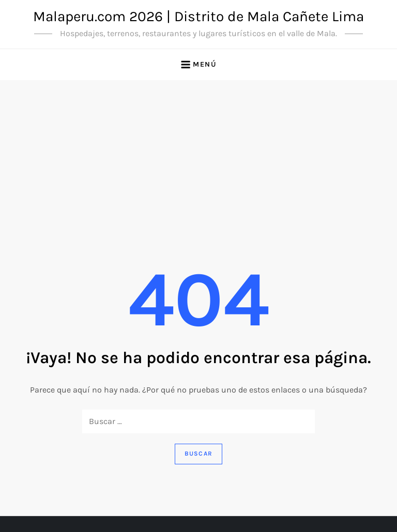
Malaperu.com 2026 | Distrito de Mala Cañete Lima (198, 16)
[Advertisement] (198, 158)
